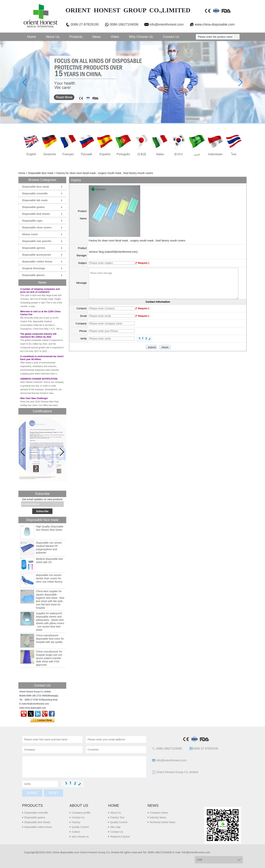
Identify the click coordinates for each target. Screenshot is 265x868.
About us (79, 805)
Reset (53, 793)
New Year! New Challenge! (34, 400)
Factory (76, 822)
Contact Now (42, 720)
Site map (115, 827)
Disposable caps (32, 221)
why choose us (80, 837)
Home (31, 37)
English (31, 154)
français (68, 154)
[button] (62, 452)
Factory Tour (117, 817)
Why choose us (141, 37)
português (123, 154)
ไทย (234, 154)
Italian (160, 154)
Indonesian (215, 154)
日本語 (142, 154)
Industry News (158, 817)
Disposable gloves (33, 275)
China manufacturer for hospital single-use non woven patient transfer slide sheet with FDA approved (49, 658)
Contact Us (171, 37)
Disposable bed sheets (36, 214)
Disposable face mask (41, 173)
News (97, 37)
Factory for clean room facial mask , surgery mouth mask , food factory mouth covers (137, 241)
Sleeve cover (30, 234)
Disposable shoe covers (37, 227)
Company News (159, 813)
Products (76, 37)
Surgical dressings (34, 268)
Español (105, 154)
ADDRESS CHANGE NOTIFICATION (39, 380)
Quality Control (80, 827)
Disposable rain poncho (37, 241)
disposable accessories (37, 255)
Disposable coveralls (35, 193)
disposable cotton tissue (37, 262)
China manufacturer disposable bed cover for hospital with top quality (50, 639)
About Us (53, 37)
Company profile (81, 813)
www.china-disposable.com (215, 24)
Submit (32, 793)
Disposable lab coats (35, 200)
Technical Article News (162, 822)
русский (86, 154)
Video (115, 37)
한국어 (179, 154)
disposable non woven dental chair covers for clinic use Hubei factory (49, 578)
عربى (197, 154)
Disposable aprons (34, 248)
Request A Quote (120, 837)
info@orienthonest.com (166, 24)
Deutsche (50, 154)
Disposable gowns (33, 207)
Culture (76, 832)
